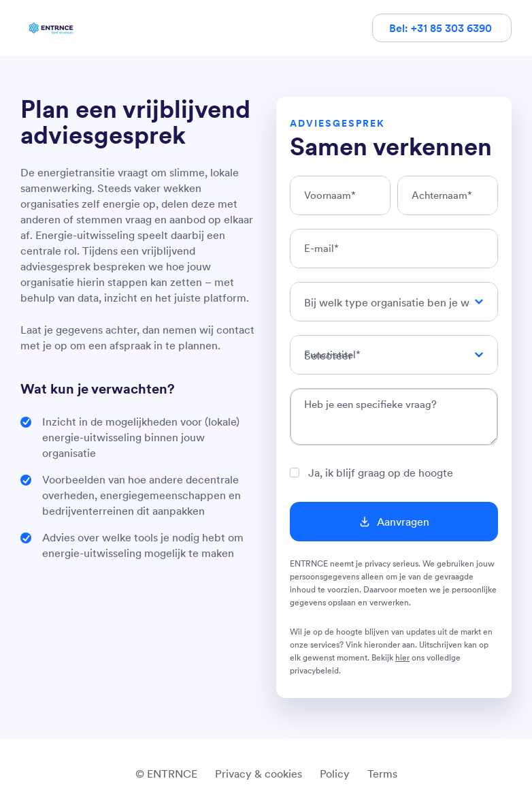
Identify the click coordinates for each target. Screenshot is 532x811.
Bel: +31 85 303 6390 (442, 28)
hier (402, 657)
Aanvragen (403, 522)
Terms (382, 774)
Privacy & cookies (259, 774)
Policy (335, 774)
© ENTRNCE (166, 774)
